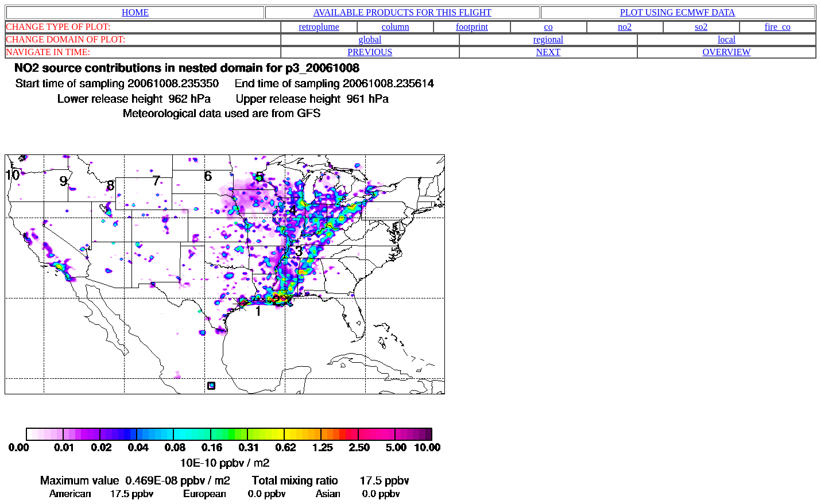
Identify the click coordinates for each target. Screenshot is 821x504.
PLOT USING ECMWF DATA (678, 12)
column (396, 27)
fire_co (778, 27)
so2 (701, 27)
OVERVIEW (727, 52)
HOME (135, 12)
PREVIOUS (370, 52)
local (727, 39)
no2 (625, 27)
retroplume (319, 27)
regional (548, 39)
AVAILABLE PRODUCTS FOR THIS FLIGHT (402, 12)
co (549, 27)
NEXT (549, 52)
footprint (472, 27)
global (370, 39)
